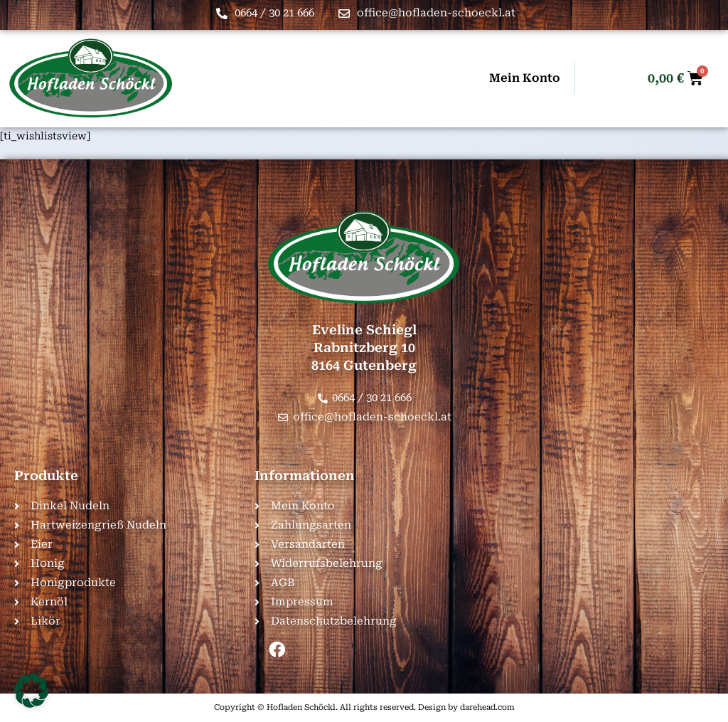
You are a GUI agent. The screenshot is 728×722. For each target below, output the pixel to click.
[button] (31, 691)
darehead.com (487, 707)
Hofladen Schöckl (301, 707)
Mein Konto (525, 78)
